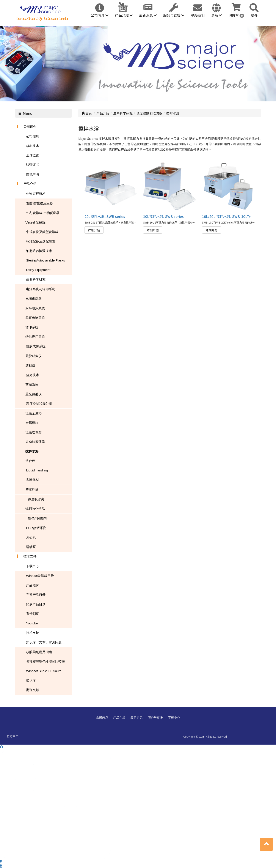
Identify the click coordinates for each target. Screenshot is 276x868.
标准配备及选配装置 (41, 241)
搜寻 (254, 15)
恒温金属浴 (34, 413)
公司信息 (33, 136)
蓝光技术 (33, 375)
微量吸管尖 (36, 499)
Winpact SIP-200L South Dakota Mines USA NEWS (49, 671)
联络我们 (198, 15)
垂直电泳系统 (35, 318)
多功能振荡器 (35, 442)
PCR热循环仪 (36, 528)
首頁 (87, 113)
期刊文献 (33, 690)
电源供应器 (34, 299)
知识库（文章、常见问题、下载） (49, 642)
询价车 (236, 15)
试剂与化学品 (35, 509)
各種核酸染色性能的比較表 (45, 661)
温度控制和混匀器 (39, 404)
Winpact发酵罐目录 (40, 576)
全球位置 (33, 155)
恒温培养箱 (34, 432)
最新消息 (148, 15)
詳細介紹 (94, 230)
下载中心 (33, 566)
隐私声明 (33, 174)
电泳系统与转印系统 (41, 289)
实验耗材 (33, 480)
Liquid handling (37, 470)
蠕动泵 (31, 547)
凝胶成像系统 (36, 346)
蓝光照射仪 (34, 394)
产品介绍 (124, 15)
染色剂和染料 (38, 518)
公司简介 (100, 15)
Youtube (32, 623)
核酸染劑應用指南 (39, 652)
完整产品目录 (36, 595)
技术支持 (30, 556)
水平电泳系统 (35, 308)
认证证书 (33, 165)
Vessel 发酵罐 (35, 222)
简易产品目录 (36, 604)
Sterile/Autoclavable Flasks (45, 260)
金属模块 (32, 423)
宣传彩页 (33, 614)
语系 (216, 15)
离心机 (31, 537)
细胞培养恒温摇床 (39, 251)
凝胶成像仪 (34, 356)
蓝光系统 (32, 385)
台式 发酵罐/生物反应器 (42, 213)
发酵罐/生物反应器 (39, 203)
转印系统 (32, 327)
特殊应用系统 (35, 337)
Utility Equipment (38, 270)
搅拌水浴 (32, 451)
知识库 (31, 680)
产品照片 (33, 585)
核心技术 (33, 146)
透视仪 (30, 365)
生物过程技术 (36, 193)
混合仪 (30, 461)
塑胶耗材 (32, 489)
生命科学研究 (36, 279)
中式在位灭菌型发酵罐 (42, 232)
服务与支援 (174, 15)
